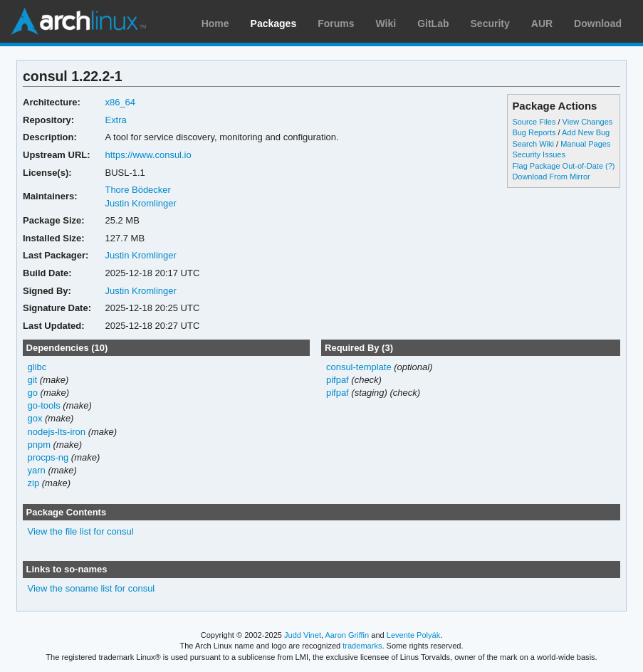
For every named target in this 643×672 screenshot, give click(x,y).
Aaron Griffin (347, 635)
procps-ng (48, 457)
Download (598, 23)
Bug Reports (534, 132)
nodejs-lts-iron (57, 432)
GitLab (433, 23)
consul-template (359, 367)
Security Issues (538, 154)
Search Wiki (533, 144)
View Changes (588, 122)
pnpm (39, 445)
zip (34, 483)
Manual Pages (585, 144)
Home (215, 23)
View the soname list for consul (92, 588)
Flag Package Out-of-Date (558, 166)
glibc (37, 367)
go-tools (44, 405)
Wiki (386, 23)
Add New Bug (586, 132)
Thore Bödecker (137, 190)
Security (490, 23)
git (33, 380)
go (33, 393)
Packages (274, 23)
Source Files (534, 122)
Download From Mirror (551, 177)
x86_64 (120, 102)
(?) (610, 166)
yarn (37, 470)
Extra (115, 120)
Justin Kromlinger (140, 203)
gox (35, 418)
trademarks (362, 646)
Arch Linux (78, 21)
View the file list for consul (81, 531)
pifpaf (338, 380)
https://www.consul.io (148, 155)
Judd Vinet (303, 635)
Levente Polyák (413, 635)
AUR (542, 23)
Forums (336, 23)
